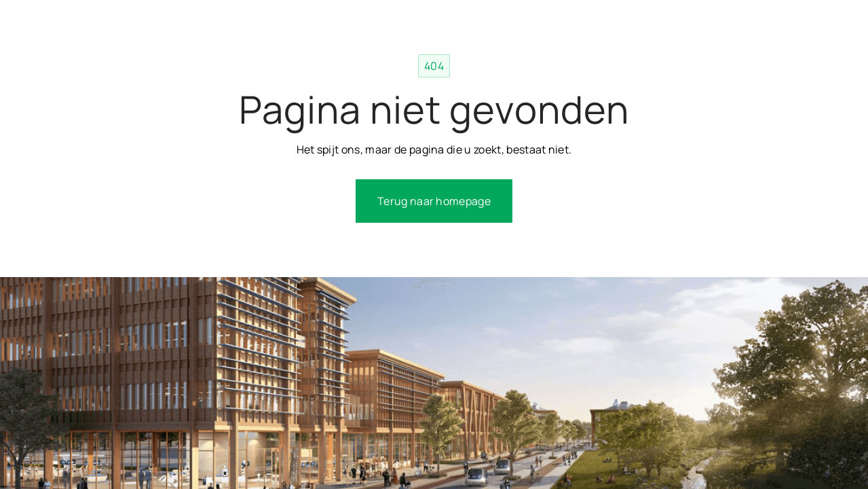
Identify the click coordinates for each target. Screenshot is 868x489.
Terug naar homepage (434, 201)
